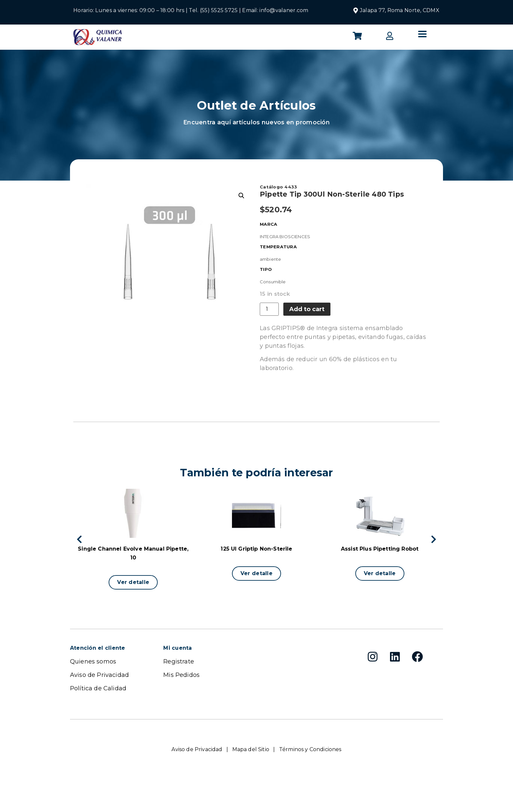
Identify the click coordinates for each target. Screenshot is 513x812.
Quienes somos (93, 662)
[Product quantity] (269, 309)
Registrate (179, 662)
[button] (133, 582)
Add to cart (307, 309)
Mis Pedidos (181, 675)
